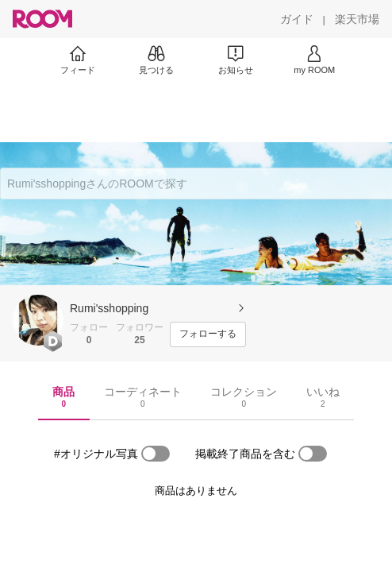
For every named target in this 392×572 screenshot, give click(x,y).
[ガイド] (297, 19)
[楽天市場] (357, 19)
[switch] (156, 454)
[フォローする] (208, 334)
